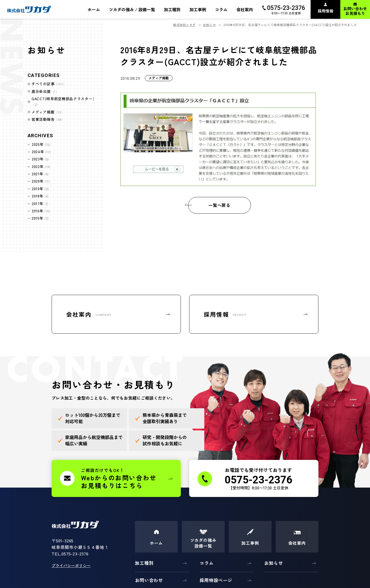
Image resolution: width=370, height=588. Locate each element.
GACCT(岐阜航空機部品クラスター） (64, 101)
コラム (207, 563)
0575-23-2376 (75, 554)
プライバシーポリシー (71, 565)
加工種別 (144, 563)
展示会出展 (45, 91)
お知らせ (209, 25)
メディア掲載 (48, 112)
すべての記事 (49, 84)
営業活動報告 (48, 119)
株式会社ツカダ (184, 25)
